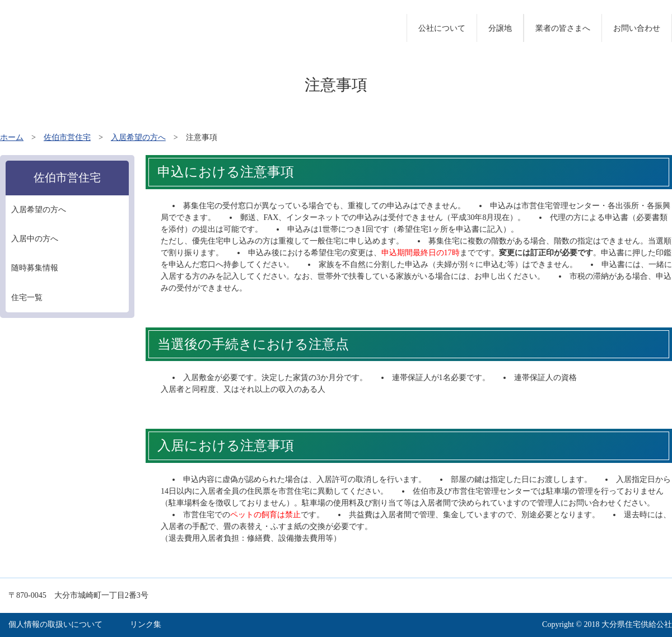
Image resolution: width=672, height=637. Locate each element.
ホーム (12, 137)
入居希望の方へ (138, 137)
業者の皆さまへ (563, 28)
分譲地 (500, 28)
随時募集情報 (35, 268)
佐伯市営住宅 (67, 137)
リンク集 (146, 624)
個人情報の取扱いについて (55, 624)
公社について (442, 28)
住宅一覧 (27, 298)
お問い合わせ (637, 28)
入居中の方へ (35, 239)
